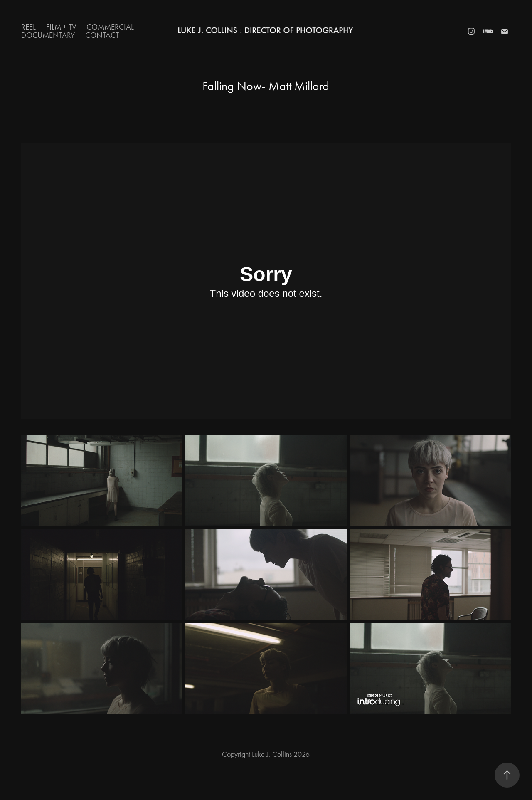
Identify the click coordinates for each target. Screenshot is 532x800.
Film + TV (61, 27)
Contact (102, 35)
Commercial (110, 27)
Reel (28, 27)
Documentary (48, 35)
